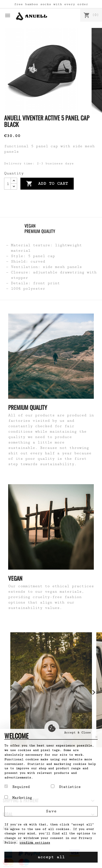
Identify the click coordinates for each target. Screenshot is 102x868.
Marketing (18, 797)
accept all (51, 857)
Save (51, 811)
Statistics (66, 787)
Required (17, 787)
